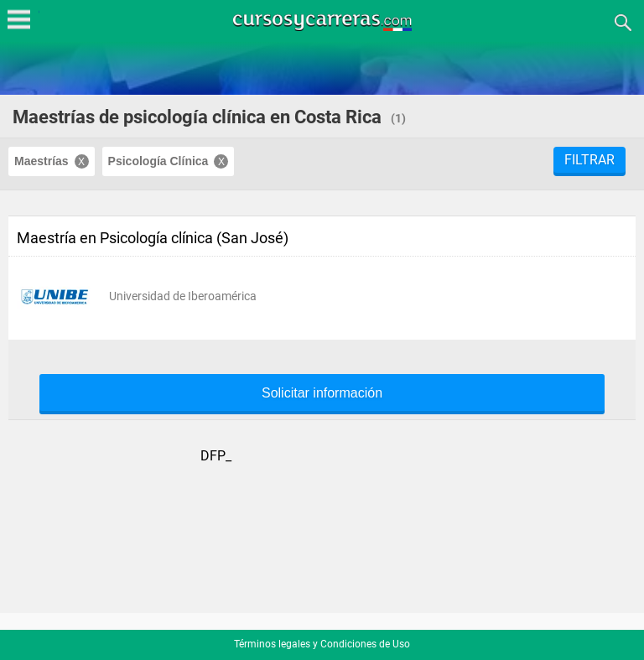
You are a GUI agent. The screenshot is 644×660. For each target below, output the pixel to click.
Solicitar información (322, 393)
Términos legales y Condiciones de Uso (322, 644)
